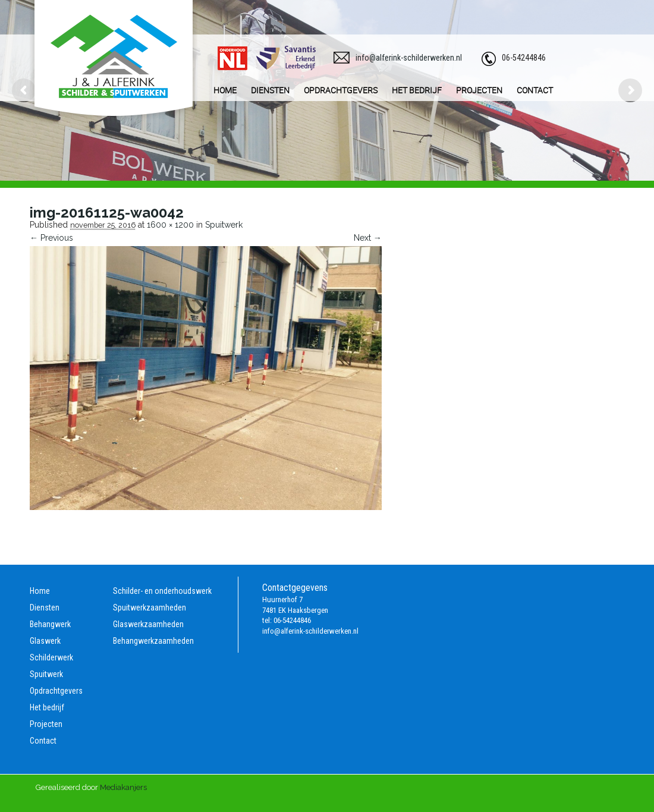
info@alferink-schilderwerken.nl (409, 58)
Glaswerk (45, 641)
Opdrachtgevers (56, 691)
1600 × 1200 (170, 225)
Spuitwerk (224, 225)
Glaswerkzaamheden (148, 624)
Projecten (46, 724)
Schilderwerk (51, 657)
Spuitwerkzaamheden (150, 608)
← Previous (51, 238)
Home (40, 591)
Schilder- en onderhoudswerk (162, 591)
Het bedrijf (47, 707)
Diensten (45, 608)
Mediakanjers (123, 787)
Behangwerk (50, 624)
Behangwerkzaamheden (153, 641)
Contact (43, 741)
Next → (368, 238)
